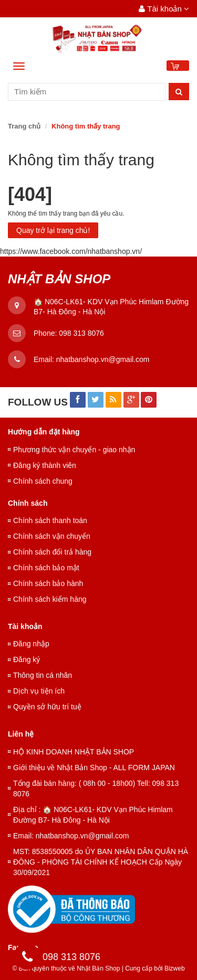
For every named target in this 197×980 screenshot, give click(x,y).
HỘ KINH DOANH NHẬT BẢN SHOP (74, 752)
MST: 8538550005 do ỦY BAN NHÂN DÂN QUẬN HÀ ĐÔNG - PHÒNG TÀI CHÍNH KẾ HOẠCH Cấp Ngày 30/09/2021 (101, 862)
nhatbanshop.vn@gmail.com (103, 359)
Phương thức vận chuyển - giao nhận (74, 450)
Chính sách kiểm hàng (50, 599)
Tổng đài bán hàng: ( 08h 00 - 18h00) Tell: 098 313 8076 (96, 789)
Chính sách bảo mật (46, 568)
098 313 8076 (81, 333)
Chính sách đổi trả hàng (52, 552)
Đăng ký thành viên (45, 465)
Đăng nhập (31, 644)
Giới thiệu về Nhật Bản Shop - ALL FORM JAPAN (94, 768)
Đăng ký (27, 659)
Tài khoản (164, 9)
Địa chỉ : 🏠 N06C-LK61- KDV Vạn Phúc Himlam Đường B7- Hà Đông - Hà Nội (93, 815)
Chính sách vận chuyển (52, 536)
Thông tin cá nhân (43, 675)
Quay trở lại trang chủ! (53, 230)
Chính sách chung (43, 481)
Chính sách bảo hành (48, 583)
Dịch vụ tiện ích (39, 691)
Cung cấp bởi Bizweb (153, 968)
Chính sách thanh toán (50, 520)
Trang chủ (24, 126)
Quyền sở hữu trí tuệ (47, 707)
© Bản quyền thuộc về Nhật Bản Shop (66, 968)
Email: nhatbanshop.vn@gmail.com (71, 836)
